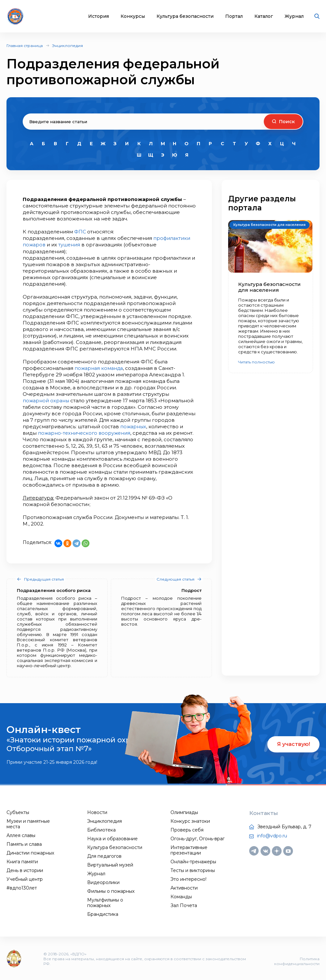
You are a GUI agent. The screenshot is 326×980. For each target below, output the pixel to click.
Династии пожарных (30, 853)
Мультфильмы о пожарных (105, 902)
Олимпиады (184, 812)
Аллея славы (21, 835)
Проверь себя (187, 830)
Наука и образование (112, 838)
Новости (97, 812)
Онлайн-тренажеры (193, 861)
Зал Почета (184, 905)
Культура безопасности (185, 16)
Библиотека (101, 830)
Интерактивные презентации (189, 850)
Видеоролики (103, 882)
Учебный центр (25, 879)
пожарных (134, 426)
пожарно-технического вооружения (86, 433)
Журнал (294, 16)
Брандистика (103, 914)
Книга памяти (22, 861)
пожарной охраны (47, 400)
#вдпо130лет (22, 888)
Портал (234, 16)
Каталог (264, 16)
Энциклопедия (67, 46)
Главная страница (25, 46)
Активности (184, 888)
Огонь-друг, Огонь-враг (198, 838)
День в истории (25, 870)
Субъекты (18, 812)
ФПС (81, 232)
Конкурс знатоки (190, 821)
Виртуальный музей (110, 865)
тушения (70, 245)
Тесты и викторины (193, 870)
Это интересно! (188, 879)
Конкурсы (133, 16)
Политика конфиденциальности (297, 961)
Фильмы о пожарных (111, 891)
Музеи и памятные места (28, 824)
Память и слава (24, 844)
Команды (181, 896)
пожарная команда (100, 368)
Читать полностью (256, 362)
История (99, 16)
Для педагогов (104, 856)
